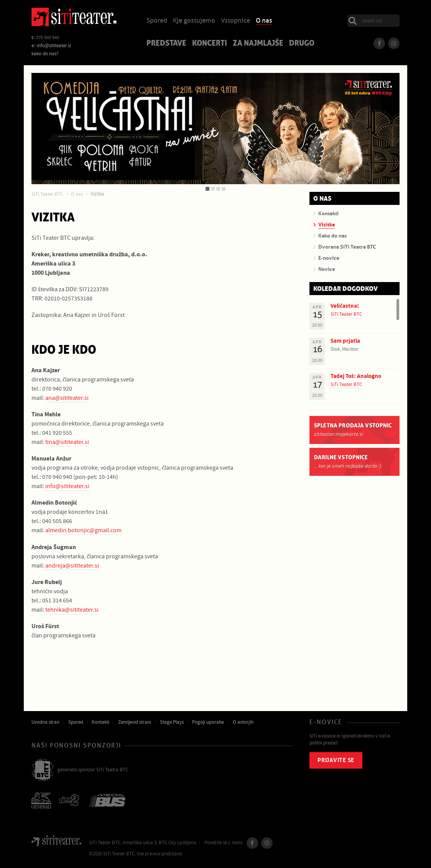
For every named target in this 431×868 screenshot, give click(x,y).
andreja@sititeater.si (72, 566)
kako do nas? (45, 54)
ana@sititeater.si (67, 398)
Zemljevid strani (135, 722)
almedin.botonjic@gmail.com (83, 530)
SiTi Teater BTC (47, 194)
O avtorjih (243, 722)
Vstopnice (235, 21)
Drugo (302, 44)
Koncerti (210, 44)
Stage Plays (172, 722)
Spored (157, 21)
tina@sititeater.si (67, 442)
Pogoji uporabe (208, 722)
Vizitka (97, 194)
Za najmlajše (258, 44)
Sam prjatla (345, 341)
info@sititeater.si (54, 46)
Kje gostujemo (194, 21)
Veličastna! (345, 306)
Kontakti (100, 722)
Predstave (166, 44)
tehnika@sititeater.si (72, 610)
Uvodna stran (45, 722)
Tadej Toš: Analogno (356, 376)
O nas (264, 21)
